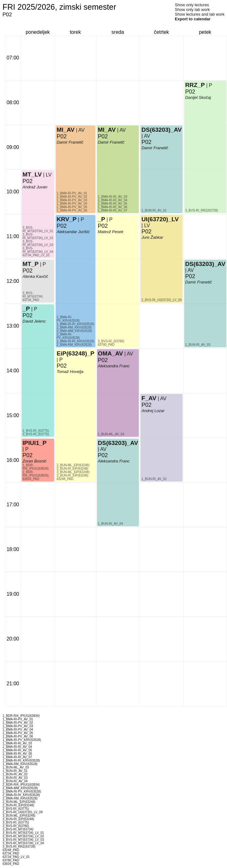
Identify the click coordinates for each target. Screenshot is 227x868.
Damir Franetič (70, 142)
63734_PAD (31, 300)
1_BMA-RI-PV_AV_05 (72, 207)
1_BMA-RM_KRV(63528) (74, 327)
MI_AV (66, 130)
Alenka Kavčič (35, 276)
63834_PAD (31, 479)
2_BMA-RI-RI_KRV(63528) (75, 341)
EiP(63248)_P (76, 353)
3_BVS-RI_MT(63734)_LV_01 (38, 229)
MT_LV (32, 174)
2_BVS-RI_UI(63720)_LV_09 (161, 300)
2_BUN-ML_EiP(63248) (73, 465)
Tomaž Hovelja (70, 372)
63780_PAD (106, 345)
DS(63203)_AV (118, 443)
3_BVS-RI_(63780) (111, 341)
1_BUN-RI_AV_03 (198, 345)
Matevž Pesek (111, 232)
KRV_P (67, 219)
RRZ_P (195, 85)
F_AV (149, 398)
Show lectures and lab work (200, 14)
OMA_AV (111, 353)
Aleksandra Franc (114, 461)
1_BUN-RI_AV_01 (154, 210)
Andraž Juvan (35, 187)
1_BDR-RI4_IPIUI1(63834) (35, 467)
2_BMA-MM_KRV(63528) (74, 331)
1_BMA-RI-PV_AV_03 (72, 200)
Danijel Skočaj (198, 97)
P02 (28, 455)
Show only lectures (192, 5)
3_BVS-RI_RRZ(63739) (202, 210)
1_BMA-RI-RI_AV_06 (113, 207)
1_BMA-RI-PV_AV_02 (72, 197)
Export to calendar (193, 19)
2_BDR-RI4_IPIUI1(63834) (35, 474)
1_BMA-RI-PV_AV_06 (72, 210)
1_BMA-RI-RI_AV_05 (113, 204)
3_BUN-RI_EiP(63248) (72, 475)
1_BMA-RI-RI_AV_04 (113, 200)
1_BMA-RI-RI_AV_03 (113, 197)
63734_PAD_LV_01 (36, 255)
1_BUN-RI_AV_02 (154, 479)
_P (26, 309)
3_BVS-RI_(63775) (36, 434)
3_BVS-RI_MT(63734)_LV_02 (38, 236)
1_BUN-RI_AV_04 (110, 524)
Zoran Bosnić (35, 461)
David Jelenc (34, 321)
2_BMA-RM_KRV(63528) (74, 345)
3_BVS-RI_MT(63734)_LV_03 (38, 243)
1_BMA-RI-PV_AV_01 (72, 193)
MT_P (30, 264)
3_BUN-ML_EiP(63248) (73, 472)
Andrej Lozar (153, 411)
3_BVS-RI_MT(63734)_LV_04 (38, 250)
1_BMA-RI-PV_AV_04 (72, 204)
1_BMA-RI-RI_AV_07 (113, 210)
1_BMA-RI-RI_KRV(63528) (75, 324)
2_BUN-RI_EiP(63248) (72, 469)
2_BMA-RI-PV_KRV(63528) (68, 336)
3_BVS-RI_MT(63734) (33, 295)
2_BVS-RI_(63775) (36, 431)
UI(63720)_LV (160, 219)
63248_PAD (65, 479)
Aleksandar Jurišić (73, 232)
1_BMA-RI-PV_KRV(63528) (68, 319)
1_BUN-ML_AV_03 (111, 434)
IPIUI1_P (35, 443)
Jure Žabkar (152, 237)
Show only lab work (192, 10)
